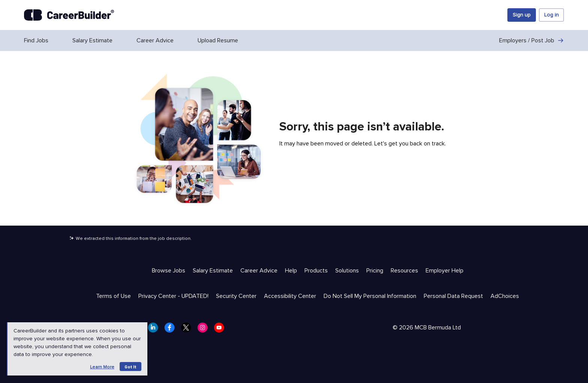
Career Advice (155, 40)
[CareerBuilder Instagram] (205, 330)
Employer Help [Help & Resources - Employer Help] (445, 271)
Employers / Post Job (532, 40)
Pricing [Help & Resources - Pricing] (375, 271)
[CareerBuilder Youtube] (221, 330)
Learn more (102, 367)
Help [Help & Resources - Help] (291, 271)
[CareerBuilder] (69, 15)
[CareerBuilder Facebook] (172, 330)
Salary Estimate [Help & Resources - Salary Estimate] (213, 271)
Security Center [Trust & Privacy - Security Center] (236, 296)
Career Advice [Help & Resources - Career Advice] (259, 271)
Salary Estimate (92, 40)
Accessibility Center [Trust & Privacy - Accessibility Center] (290, 296)
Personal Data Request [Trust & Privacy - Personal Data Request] (453, 296)
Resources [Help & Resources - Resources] (404, 271)
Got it (130, 367)
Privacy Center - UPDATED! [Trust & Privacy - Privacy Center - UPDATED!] (173, 296)
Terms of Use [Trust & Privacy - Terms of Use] (113, 296)
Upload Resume (218, 40)
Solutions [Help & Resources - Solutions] (347, 271)
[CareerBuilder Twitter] (188, 330)
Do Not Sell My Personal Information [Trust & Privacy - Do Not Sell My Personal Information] (370, 296)
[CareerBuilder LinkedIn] (155, 330)
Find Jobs (36, 40)
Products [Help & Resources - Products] (316, 271)
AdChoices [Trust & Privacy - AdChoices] (505, 296)
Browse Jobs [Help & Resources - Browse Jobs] (169, 271)
